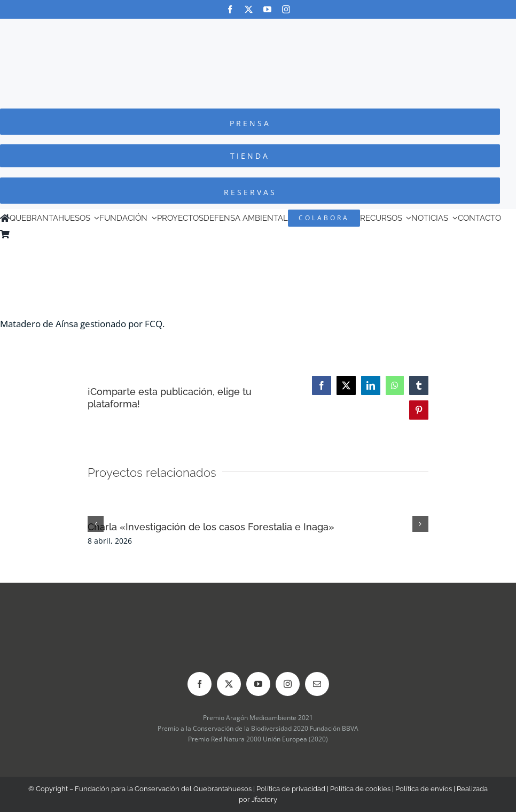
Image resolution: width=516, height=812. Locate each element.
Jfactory (264, 799)
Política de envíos (424, 789)
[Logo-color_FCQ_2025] (258, 29)
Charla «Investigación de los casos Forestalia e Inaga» (211, 527)
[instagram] (286, 9)
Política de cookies (360, 789)
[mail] (317, 684)
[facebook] (230, 9)
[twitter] (249, 9)
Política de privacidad (291, 789)
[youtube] (267, 9)
